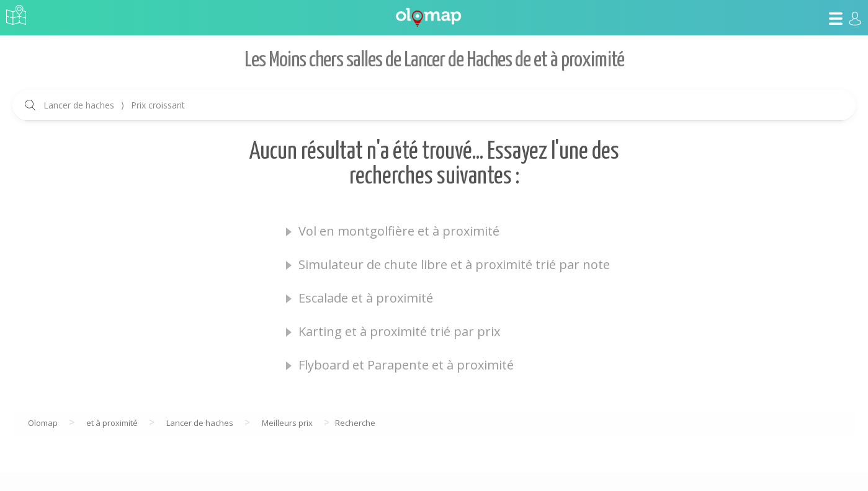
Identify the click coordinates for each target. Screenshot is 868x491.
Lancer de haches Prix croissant (114, 105)
